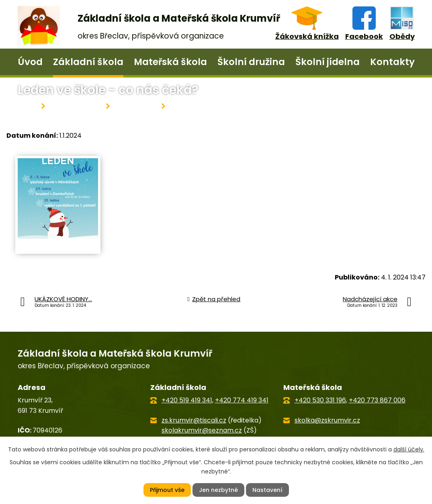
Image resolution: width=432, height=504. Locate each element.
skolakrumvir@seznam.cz (202, 430)
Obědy (402, 36)
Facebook (364, 36)
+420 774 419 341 (242, 400)
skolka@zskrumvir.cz (327, 420)
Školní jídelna (328, 62)
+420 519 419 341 (187, 400)
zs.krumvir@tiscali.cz (194, 420)
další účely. (409, 449)
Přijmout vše (167, 490)
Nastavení (267, 490)
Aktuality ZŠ (136, 106)
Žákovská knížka (307, 36)
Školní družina (251, 62)
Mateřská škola (170, 62)
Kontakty (392, 62)
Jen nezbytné (218, 490)
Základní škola (88, 62)
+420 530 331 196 (320, 400)
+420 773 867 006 (377, 400)
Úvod (30, 62)
